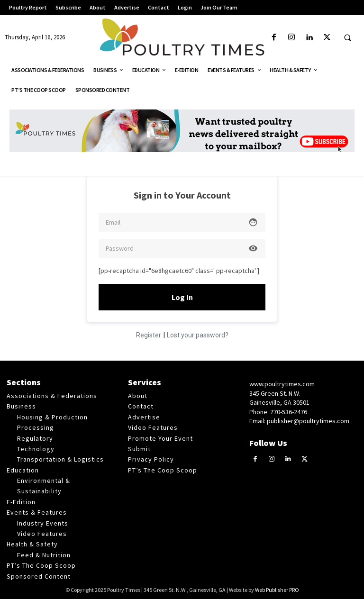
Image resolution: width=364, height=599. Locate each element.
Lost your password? (198, 335)
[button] (347, 38)
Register (149, 335)
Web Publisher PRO (277, 590)
